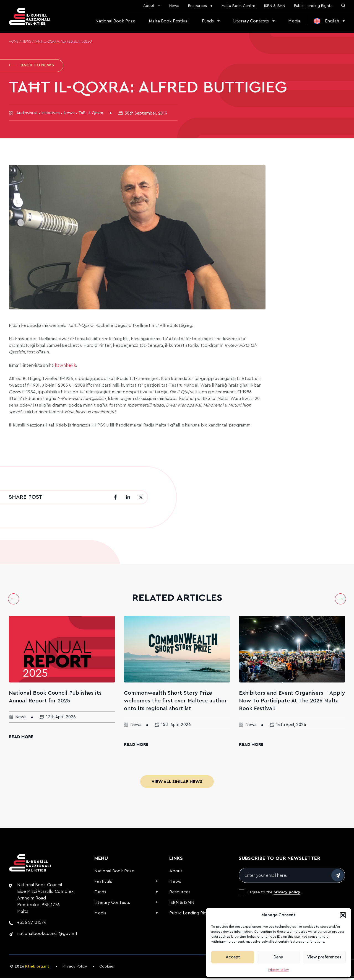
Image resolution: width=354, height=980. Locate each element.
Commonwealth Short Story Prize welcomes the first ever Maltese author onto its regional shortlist (175, 703)
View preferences (324, 957)
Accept (233, 957)
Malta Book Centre (238, 6)
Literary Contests (251, 21)
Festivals (103, 883)
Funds (208, 21)
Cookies (107, 968)
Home (14, 42)
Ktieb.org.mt (37, 968)
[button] (343, 915)
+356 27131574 (32, 924)
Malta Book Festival (169, 21)
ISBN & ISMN (275, 6)
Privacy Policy (278, 970)
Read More (21, 739)
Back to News (31, 66)
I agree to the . (274, 894)
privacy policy (287, 894)
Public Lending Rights (313, 6)
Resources (197, 6)
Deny (278, 957)
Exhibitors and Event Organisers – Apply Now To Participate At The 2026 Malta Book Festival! (292, 703)
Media (294, 21)
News (174, 6)
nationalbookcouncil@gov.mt (47, 935)
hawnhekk (65, 367)
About (149, 6)
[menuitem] (329, 21)
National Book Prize (115, 21)
